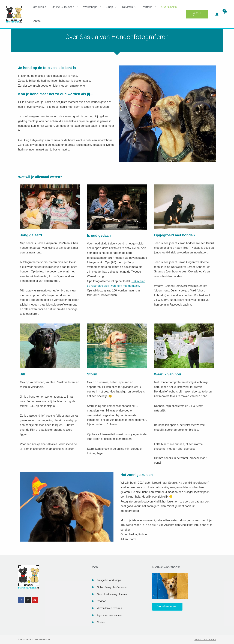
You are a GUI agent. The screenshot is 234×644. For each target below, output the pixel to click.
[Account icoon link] (217, 14)
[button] (197, 14)
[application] (76, 7)
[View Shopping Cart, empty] (225, 14)
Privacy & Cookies (205, 640)
